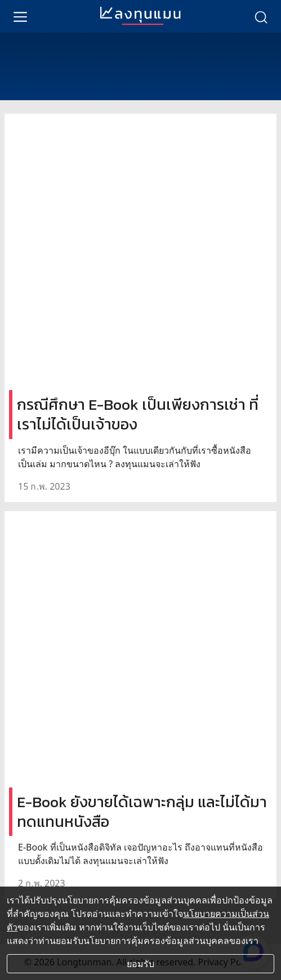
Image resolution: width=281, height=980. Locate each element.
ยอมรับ (140, 964)
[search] (261, 16)
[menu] (20, 16)
